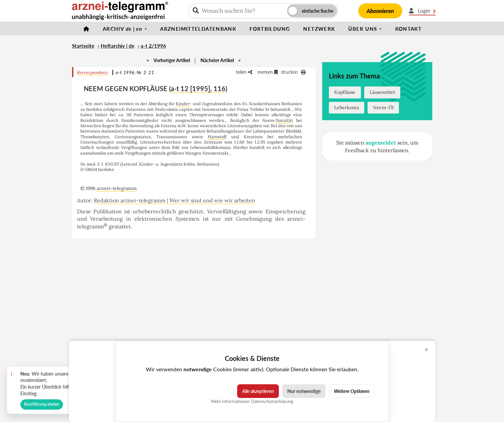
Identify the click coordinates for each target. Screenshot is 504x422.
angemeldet (381, 143)
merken (268, 72)
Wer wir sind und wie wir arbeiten (212, 200)
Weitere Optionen (352, 391)
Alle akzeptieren (258, 391)
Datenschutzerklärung (272, 401)
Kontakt (409, 29)
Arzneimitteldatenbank (198, 29)
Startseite (83, 46)
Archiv (122, 29)
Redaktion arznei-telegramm (130, 200)
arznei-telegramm (117, 188)
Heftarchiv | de (118, 46)
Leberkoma (347, 108)
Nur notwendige (304, 391)
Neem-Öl (383, 108)
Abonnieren (380, 11)
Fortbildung (270, 29)
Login (422, 11)
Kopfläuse (345, 92)
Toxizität (284, 120)
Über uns (363, 29)
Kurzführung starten (42, 404)
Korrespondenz (93, 72)
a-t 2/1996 (153, 46)
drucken (293, 72)
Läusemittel (382, 92)
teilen (244, 72)
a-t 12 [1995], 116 (198, 88)
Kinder (183, 103)
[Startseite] (86, 29)
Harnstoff (217, 137)
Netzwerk (319, 29)
